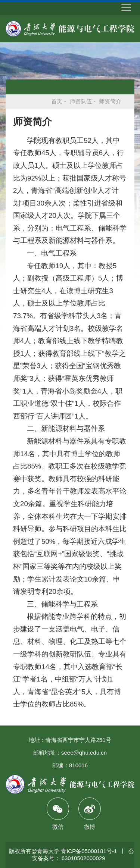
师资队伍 (81, 101)
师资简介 (110, 101)
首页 (57, 101)
